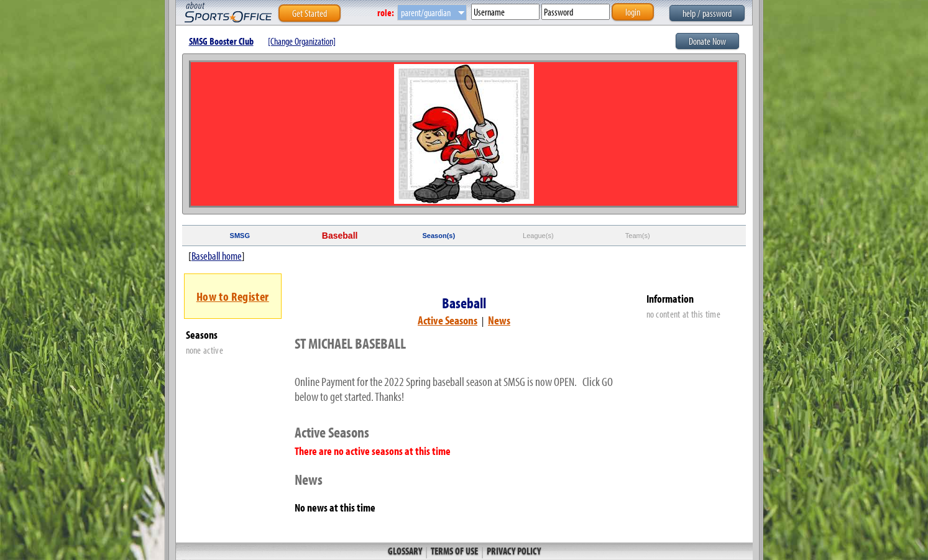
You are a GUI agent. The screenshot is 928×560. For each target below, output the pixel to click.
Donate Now (707, 41)
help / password (707, 13)
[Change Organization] (302, 41)
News (499, 320)
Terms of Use (454, 551)
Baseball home (217, 256)
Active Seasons (448, 320)
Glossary (406, 551)
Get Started (310, 13)
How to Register (233, 296)
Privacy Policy (513, 551)
